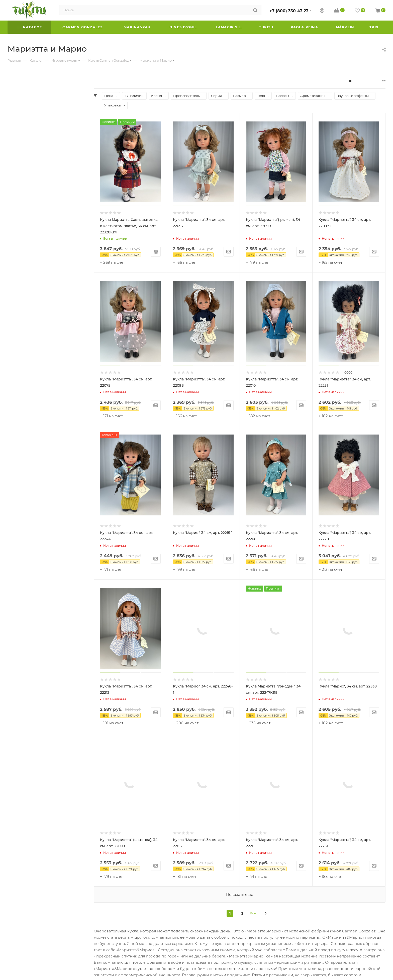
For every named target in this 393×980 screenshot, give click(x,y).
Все (253, 913)
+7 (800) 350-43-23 (289, 11)
